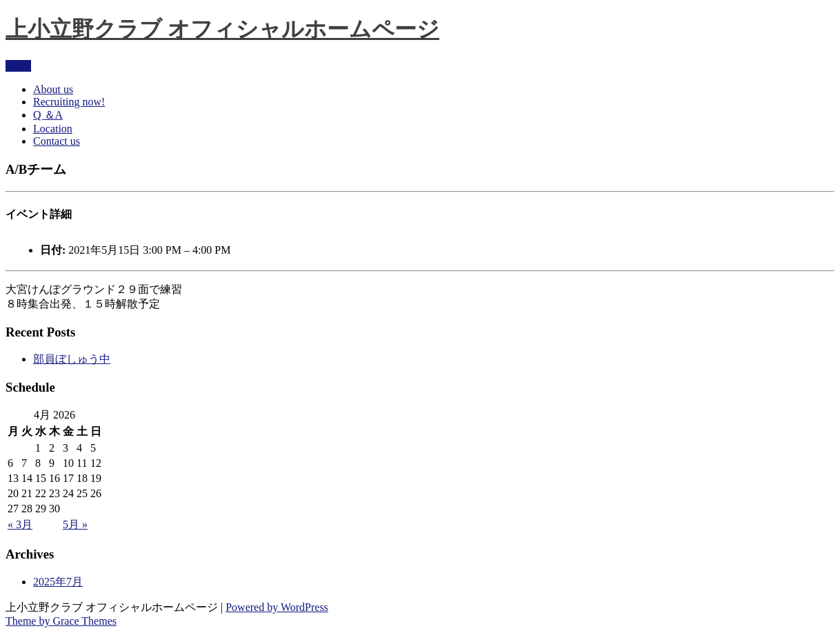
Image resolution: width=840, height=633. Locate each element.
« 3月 (20, 524)
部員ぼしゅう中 (72, 359)
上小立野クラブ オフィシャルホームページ (222, 29)
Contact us (57, 141)
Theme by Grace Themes (61, 621)
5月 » (75, 524)
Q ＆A (48, 115)
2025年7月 (58, 582)
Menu (18, 66)
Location (53, 129)
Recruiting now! (69, 102)
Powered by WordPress (277, 607)
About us (53, 89)
